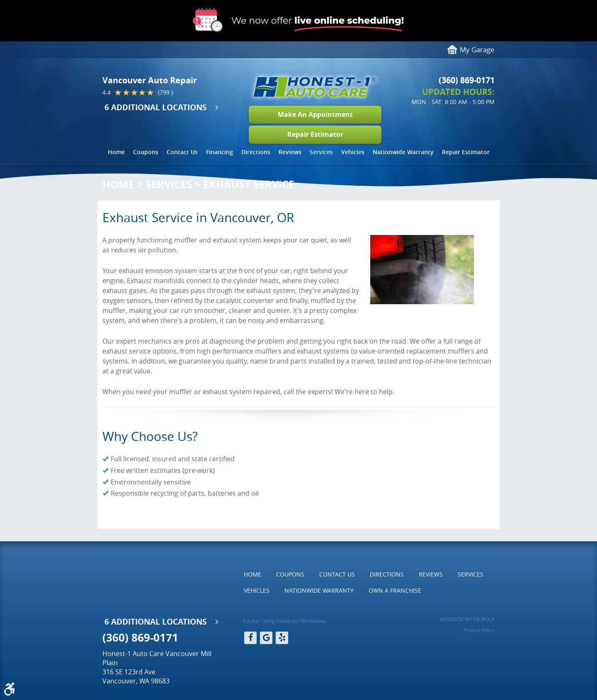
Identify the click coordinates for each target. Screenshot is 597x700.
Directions (256, 152)
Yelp (282, 638)
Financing (220, 152)
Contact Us (182, 152)
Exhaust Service (249, 184)
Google (266, 638)
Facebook (250, 638)
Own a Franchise (395, 590)
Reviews (290, 152)
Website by (467, 619)
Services (321, 152)
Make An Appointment (315, 114)
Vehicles (353, 152)
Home (116, 152)
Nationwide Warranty (403, 152)
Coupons (146, 152)
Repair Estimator (315, 134)
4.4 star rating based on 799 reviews (284, 621)
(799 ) (165, 92)
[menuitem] (116, 152)
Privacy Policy (479, 630)
